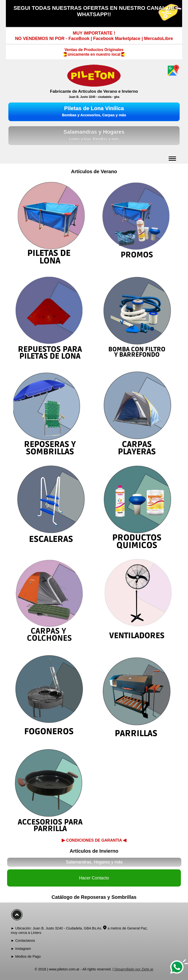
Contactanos (25, 941)
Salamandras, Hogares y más (94, 862)
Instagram (23, 949)
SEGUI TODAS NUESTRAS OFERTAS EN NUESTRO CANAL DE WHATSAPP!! (94, 11)
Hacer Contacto (94, 878)
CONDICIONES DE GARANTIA (94, 840)
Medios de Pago (28, 956)
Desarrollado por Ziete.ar (134, 969)
